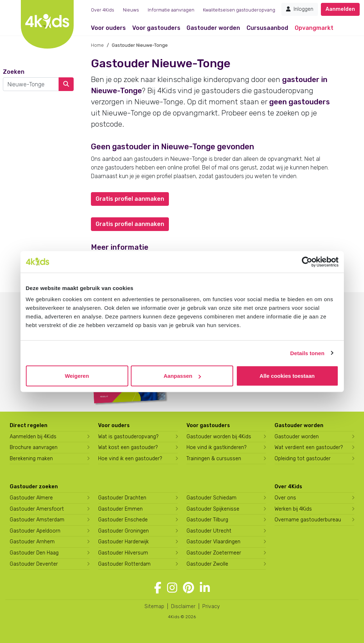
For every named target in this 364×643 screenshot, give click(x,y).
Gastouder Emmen (120, 509)
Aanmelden (340, 9)
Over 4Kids (103, 10)
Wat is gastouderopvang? (128, 437)
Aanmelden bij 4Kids (33, 437)
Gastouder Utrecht (209, 531)
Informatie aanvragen (171, 10)
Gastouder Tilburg (207, 520)
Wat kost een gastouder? (128, 447)
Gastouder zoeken (34, 487)
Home (97, 45)
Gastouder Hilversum (123, 553)
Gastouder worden (213, 28)
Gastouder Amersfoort (37, 509)
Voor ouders (108, 28)
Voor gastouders (156, 28)
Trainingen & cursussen (214, 459)
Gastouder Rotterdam (124, 564)
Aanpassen (182, 376)
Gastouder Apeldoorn (35, 531)
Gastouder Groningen (123, 531)
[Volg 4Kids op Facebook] (158, 588)
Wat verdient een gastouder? (309, 447)
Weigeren (77, 376)
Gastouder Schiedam (211, 498)
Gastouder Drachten (122, 498)
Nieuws (131, 10)
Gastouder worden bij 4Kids (219, 437)
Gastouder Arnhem (32, 542)
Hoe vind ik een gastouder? (130, 459)
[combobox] (31, 84)
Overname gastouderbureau (308, 520)
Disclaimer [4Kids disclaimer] (183, 606)
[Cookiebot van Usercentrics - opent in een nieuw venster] (307, 262)
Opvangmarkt (314, 28)
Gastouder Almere (31, 498)
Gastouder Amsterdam (37, 520)
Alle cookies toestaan (287, 376)
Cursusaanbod (267, 28)
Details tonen (307, 353)
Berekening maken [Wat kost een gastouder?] (31, 459)
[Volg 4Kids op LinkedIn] (205, 588)
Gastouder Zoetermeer (214, 553)
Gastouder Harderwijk (123, 542)
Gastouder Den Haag (34, 553)
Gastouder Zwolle (207, 564)
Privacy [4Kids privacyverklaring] (211, 606)
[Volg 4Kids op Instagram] (172, 588)
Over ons (285, 498)
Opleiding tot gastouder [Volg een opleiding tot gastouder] (303, 459)
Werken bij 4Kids (293, 509)
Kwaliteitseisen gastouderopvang (239, 10)
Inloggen (300, 9)
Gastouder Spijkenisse (213, 509)
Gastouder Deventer (34, 564)
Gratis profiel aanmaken (130, 199)
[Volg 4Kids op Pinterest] (188, 588)
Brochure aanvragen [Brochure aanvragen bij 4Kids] (34, 447)
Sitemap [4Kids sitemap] (154, 606)
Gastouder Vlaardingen (213, 542)
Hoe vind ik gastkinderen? (216, 447)
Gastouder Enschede (123, 520)
